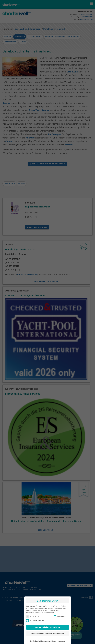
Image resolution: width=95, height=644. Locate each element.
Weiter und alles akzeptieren (47, 627)
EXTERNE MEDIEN (35, 620)
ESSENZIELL (33, 617)
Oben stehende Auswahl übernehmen (48, 634)
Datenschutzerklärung (49, 641)
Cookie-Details (35, 641)
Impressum (61, 641)
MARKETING (60, 617)
